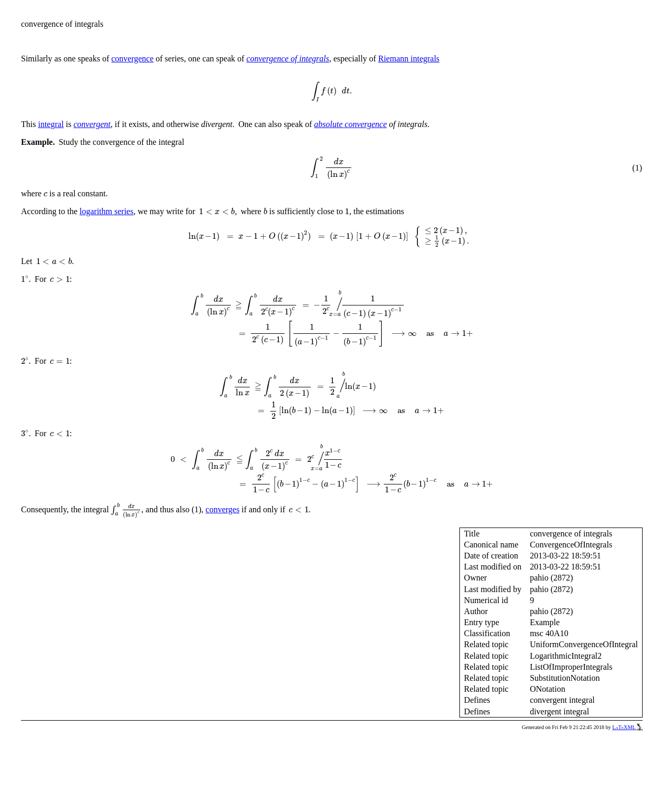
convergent (92, 124)
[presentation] (332, 92)
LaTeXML (627, 727)
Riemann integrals (409, 59)
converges (223, 509)
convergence (133, 59)
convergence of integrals (288, 59)
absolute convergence (350, 124)
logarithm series (107, 211)
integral (51, 124)
